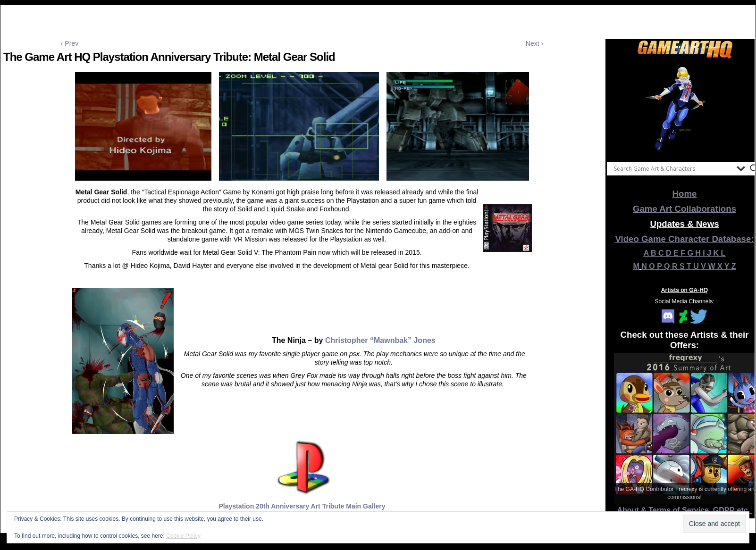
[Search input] (673, 168)
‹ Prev (70, 43)
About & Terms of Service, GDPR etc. (685, 510)
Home (685, 194)
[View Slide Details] (685, 108)
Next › (534, 43)
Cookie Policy (183, 536)
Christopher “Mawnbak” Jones (380, 340)
